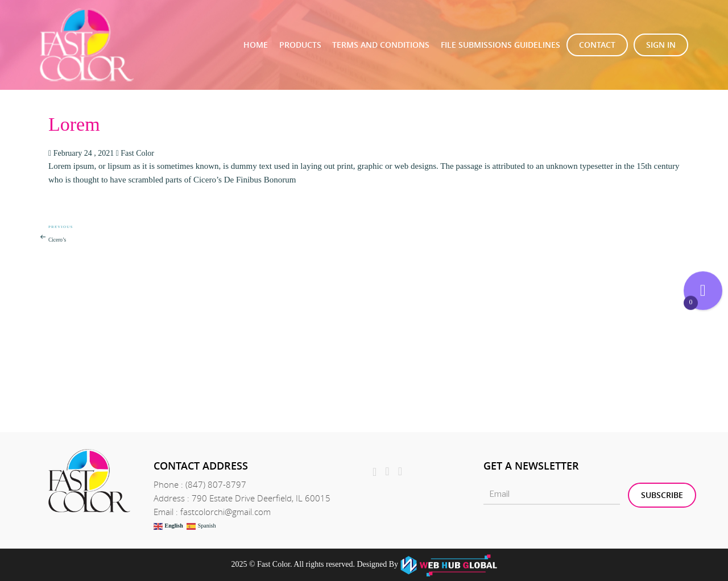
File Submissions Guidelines (500, 45)
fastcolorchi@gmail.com (226, 512)
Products (300, 45)
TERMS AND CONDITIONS (381, 45)
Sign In (661, 45)
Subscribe (662, 495)
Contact (597, 45)
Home (256, 45)
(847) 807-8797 (216, 484)
